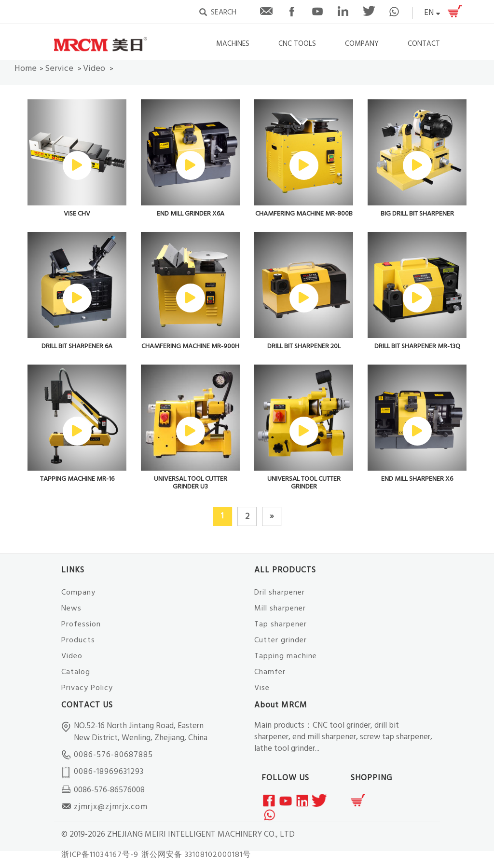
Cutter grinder (281, 640)
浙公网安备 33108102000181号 (196, 855)
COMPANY (362, 44)
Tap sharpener (281, 624)
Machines (233, 44)
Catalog (76, 672)
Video (94, 69)
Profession (81, 624)
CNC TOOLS (297, 44)
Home (26, 69)
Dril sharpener (280, 593)
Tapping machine (286, 656)
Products (78, 640)
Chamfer (270, 672)
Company (78, 593)
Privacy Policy (87, 688)
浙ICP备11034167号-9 (100, 855)
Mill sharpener (280, 609)
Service (59, 69)
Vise (262, 688)
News (71, 609)
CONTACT (424, 44)
